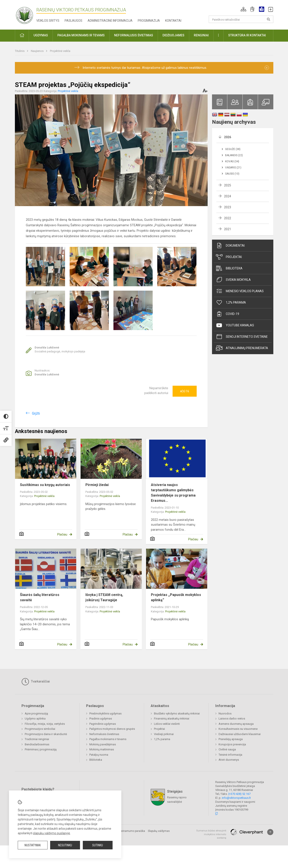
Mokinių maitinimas (102, 749)
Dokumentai (230, 246)
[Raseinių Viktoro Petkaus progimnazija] (27, 14)
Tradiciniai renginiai (37, 739)
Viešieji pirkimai (164, 734)
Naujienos (38, 51)
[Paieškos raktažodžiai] (241, 19)
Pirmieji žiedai (97, 485)
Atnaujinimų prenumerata (242, 348)
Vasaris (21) (233, 168)
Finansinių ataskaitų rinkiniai (172, 719)
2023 (228, 207)
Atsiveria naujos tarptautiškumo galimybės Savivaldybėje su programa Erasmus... (173, 493)
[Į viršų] (270, 832)
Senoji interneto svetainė (242, 337)
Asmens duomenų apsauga (236, 724)
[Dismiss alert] (267, 68)
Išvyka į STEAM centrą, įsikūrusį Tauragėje (104, 597)
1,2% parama (231, 302)
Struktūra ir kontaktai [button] (247, 35)
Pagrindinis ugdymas (103, 724)
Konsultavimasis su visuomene (238, 729)
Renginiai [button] (201, 35)
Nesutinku (65, 845)
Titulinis (20, 51)
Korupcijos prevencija (232, 744)
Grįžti (36, 413)
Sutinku (98, 845)
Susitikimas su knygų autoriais (45, 485)
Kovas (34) (232, 161)
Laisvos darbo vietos (232, 719)
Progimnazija (149, 21)
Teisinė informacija (230, 755)
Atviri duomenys (229, 760)
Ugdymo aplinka (35, 719)
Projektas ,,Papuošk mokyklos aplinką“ (176, 597)
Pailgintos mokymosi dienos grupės (112, 729)
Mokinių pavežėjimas (103, 744)
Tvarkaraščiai (36, 682)
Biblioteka (229, 268)
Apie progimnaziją (36, 713)
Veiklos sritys (48, 21)
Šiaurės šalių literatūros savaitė (40, 597)
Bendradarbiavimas (37, 744)
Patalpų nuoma (99, 755)
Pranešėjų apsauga (231, 739)
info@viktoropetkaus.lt (236, 798)
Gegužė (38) (233, 149)
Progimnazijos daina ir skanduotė (46, 734)
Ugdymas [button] (41, 35)
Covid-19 (228, 314)
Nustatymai (33, 845)
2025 (228, 185)
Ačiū (185, 391)
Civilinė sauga (227, 749)
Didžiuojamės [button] (173, 35)
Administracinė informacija (110, 21)
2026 (228, 137)
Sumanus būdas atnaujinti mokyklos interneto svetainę (211, 834)
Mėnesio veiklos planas (240, 291)
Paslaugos (73, 21)
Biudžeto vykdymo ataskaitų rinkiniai (177, 713)
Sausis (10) (232, 174)
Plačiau (62, 534)
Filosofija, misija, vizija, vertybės (45, 724)
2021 (228, 229)
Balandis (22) (234, 155)
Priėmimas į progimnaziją (41, 749)
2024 (228, 196)
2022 (228, 218)
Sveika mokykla (233, 280)
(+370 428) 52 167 (239, 794)
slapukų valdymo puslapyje (52, 833)
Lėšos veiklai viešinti (167, 724)
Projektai (229, 257)
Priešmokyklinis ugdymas (105, 713)
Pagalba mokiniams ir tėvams (108, 739)
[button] (243, 9)
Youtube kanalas (235, 325)
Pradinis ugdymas (101, 719)
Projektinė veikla (60, 51)
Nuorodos (225, 713)
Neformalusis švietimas (104, 734)
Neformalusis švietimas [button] (134, 35)
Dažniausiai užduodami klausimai (240, 734)
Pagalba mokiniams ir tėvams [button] (81, 35)
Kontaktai (173, 21)
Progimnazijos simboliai (40, 729)
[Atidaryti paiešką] (269, 19)
